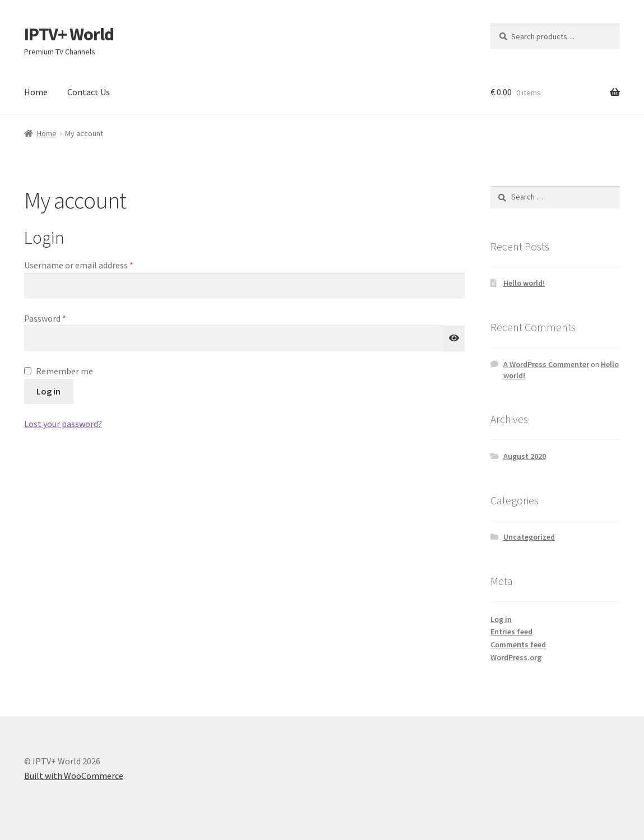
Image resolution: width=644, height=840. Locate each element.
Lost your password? (63, 424)
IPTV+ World (69, 34)
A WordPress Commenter (546, 364)
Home (36, 92)
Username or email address (95, 264)
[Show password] (454, 338)
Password (62, 318)
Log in (48, 391)
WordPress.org (516, 657)
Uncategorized (529, 537)
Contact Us (89, 92)
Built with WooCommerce (74, 776)
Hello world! (524, 283)
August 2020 (525, 456)
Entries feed (511, 632)
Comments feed (518, 644)
